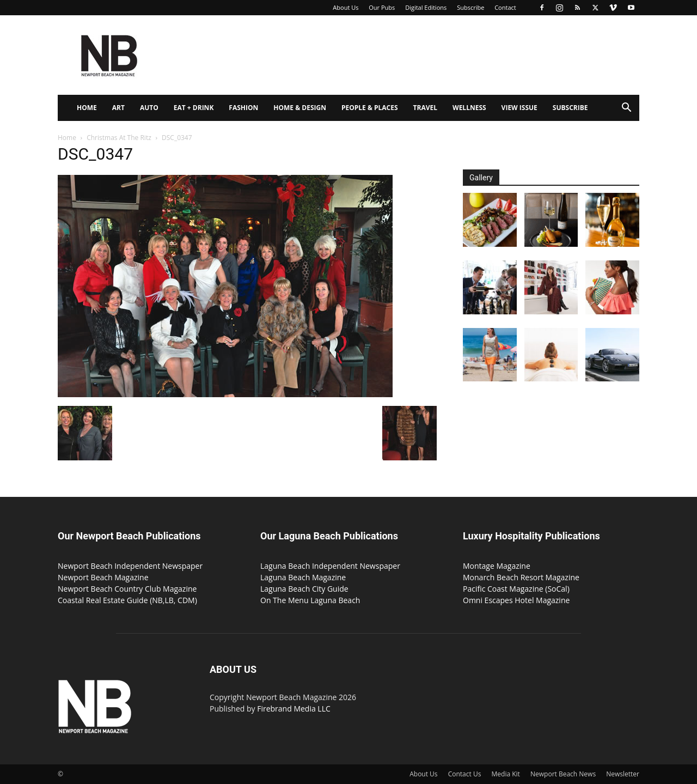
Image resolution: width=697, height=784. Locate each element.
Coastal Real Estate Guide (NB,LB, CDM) (127, 600)
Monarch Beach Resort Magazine (521, 577)
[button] (626, 109)
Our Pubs (382, 7)
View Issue (519, 108)
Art (118, 108)
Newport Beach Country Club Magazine (127, 589)
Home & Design (300, 108)
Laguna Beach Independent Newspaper (330, 566)
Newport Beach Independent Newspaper (130, 566)
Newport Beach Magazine (103, 577)
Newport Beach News (563, 774)
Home (87, 108)
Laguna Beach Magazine (303, 577)
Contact (505, 7)
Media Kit (506, 774)
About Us (346, 7)
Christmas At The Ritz (119, 138)
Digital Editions (426, 7)
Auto (149, 108)
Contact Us (465, 774)
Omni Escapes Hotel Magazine (516, 600)
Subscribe (470, 7)
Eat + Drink (194, 108)
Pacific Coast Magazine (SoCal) (516, 589)
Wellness (469, 108)
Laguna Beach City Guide (304, 589)
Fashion (243, 108)
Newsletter (623, 774)
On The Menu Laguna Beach (310, 600)
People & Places (370, 108)
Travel (425, 108)
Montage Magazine (497, 566)
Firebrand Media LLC (294, 709)
